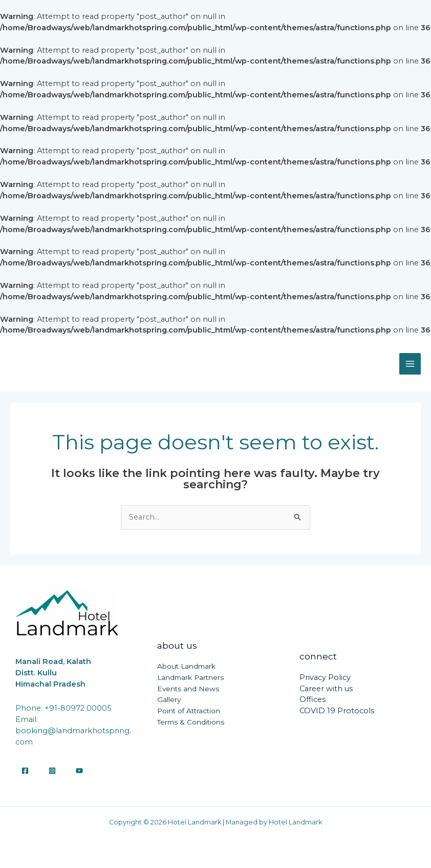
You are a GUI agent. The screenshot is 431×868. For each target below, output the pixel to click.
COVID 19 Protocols (337, 711)
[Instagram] (52, 771)
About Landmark (186, 666)
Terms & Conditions (191, 722)
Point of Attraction (189, 711)
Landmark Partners (190, 677)
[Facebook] (25, 771)
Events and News (188, 689)
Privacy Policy (325, 677)
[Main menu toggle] (410, 364)
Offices (313, 699)
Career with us (326, 689)
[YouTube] (79, 771)
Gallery (169, 699)
